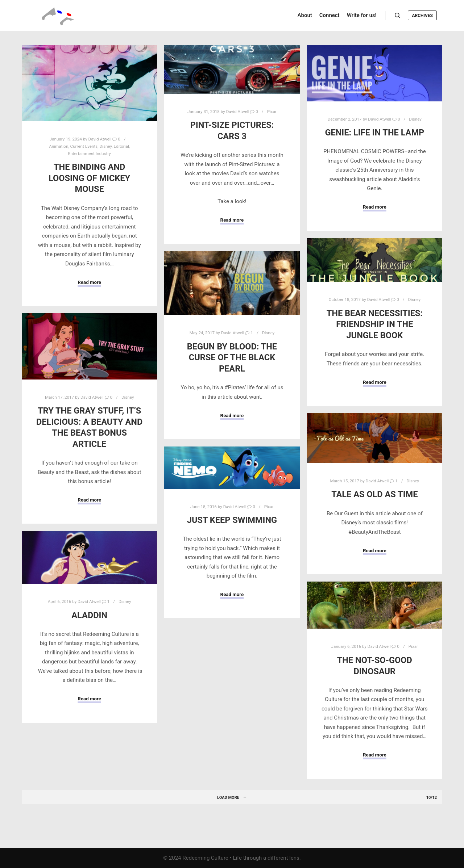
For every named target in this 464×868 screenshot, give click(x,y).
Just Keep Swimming (232, 520)
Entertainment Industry (90, 154)
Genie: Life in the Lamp (374, 133)
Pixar (272, 112)
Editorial (121, 146)
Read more (89, 282)
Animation (59, 146)
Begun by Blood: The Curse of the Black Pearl (232, 358)
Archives (422, 16)
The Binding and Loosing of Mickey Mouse (89, 178)
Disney (105, 146)
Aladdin (89, 615)
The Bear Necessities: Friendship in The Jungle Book (375, 324)
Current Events (84, 146)
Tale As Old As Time (374, 494)
